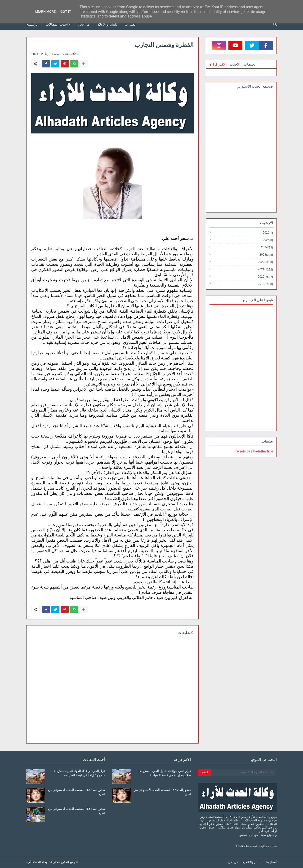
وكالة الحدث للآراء (37, 862)
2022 (265, 262)
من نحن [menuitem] (84, 24)
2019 (265, 284)
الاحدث (235, 64)
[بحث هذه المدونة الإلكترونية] (243, 772)
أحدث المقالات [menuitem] (57, 24)
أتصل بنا (272, 862)
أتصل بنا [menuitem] (130, 24)
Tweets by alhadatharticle (254, 451)
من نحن (233, 862)
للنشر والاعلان (252, 862)
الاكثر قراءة (218, 64)
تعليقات (250, 64)
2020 (265, 277)
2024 (267, 247)
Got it (66, 12)
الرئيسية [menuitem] (32, 24)
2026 (268, 233)
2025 (268, 240)
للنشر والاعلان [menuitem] (107, 24)
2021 (265, 269)
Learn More (45, 12)
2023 (266, 255)
